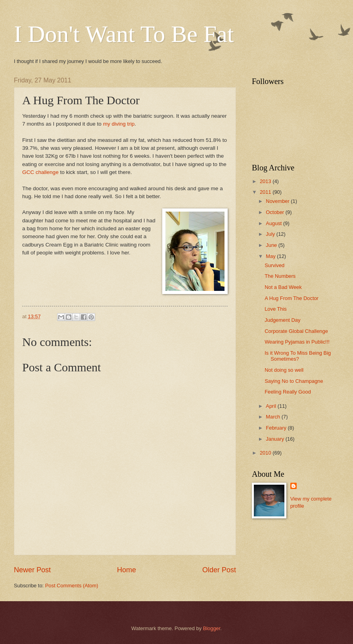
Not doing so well (284, 370)
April (271, 406)
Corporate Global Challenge (296, 331)
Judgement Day (282, 320)
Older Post (219, 570)
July (271, 234)
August (274, 223)
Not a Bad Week (283, 287)
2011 (266, 192)
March (273, 417)
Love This (276, 309)
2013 (266, 181)
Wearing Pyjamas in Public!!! (297, 342)
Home (127, 570)
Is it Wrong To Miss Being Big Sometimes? (298, 356)
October (275, 212)
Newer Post (32, 570)
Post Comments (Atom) (72, 586)
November (278, 201)
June (272, 245)
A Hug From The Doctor (292, 298)
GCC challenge (40, 172)
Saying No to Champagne (294, 381)
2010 (266, 453)
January (275, 439)
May (271, 256)
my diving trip (119, 124)
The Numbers (280, 276)
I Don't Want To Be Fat (124, 34)
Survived (274, 265)
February (277, 428)
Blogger (212, 628)
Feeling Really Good (288, 392)
